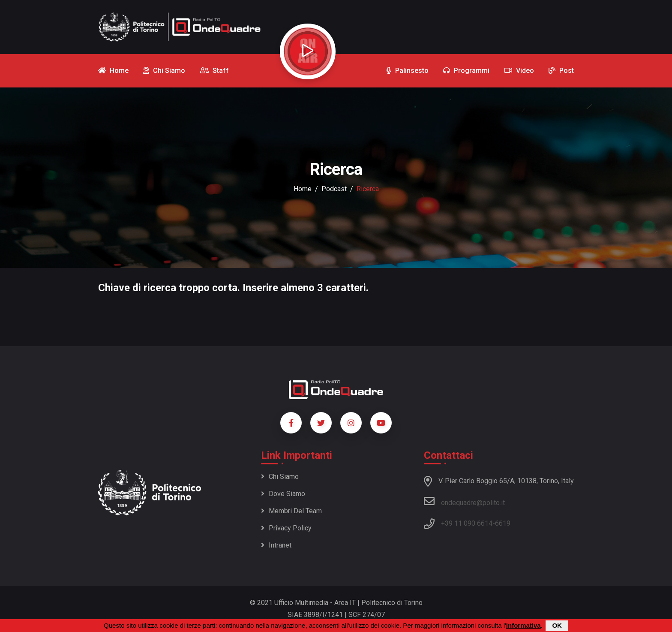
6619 (503, 523)
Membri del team (291, 511)
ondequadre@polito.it (464, 501)
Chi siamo (280, 477)
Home (303, 189)
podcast (334, 189)
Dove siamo (283, 494)
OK (557, 625)
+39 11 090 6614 (467, 523)
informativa (523, 625)
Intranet (276, 545)
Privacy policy (286, 528)
